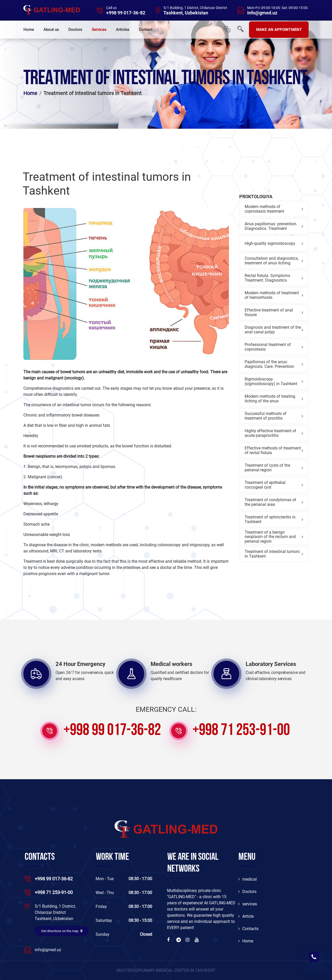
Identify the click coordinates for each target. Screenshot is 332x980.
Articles (123, 30)
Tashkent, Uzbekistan (186, 13)
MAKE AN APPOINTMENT (279, 30)
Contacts (248, 929)
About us (51, 30)
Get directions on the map (62, 931)
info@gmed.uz (262, 13)
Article (246, 916)
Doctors (75, 30)
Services (99, 30)
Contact (146, 30)
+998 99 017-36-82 (126, 13)
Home (29, 30)
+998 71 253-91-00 (241, 731)
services (248, 904)
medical (247, 879)
